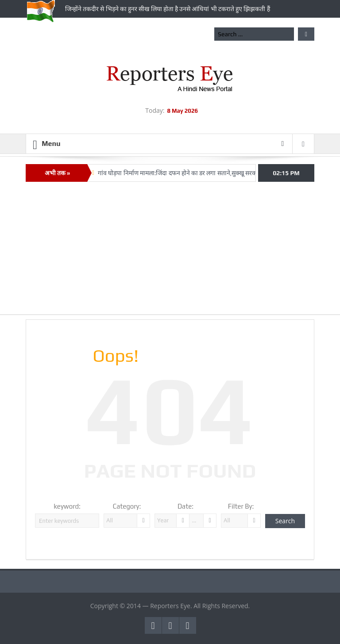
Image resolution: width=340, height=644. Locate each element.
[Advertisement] (170, 253)
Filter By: (241, 506)
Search (285, 521)
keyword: (67, 506)
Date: (185, 506)
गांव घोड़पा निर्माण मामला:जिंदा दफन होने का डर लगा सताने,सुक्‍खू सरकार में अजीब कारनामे (200, 173)
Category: (127, 506)
